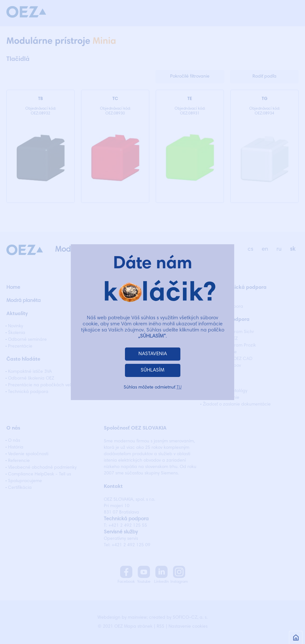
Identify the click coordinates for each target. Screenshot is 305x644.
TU (179, 388)
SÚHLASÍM (152, 370)
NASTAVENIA (153, 354)
